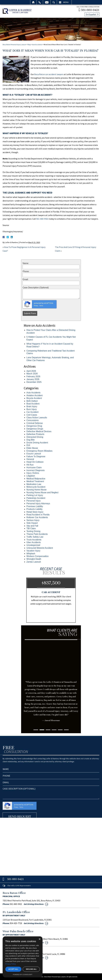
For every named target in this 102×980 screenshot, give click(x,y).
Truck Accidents (34, 539)
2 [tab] (42, 729)
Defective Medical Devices (39, 431)
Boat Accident (33, 403)
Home (33, 2)
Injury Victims (33, 473)
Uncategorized (33, 545)
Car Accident (32, 412)
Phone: (26, 271)
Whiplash (31, 553)
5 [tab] (60, 729)
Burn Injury (32, 409)
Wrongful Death (34, 559)
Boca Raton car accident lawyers (49, 74)
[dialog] (23, 957)
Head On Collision (35, 462)
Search (54, 2)
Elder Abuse (32, 448)
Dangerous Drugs (35, 428)
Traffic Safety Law (35, 536)
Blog (29, 44)
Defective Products (35, 434)
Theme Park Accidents (37, 534)
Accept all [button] (13, 969)
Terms (41, 305)
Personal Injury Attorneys (38, 503)
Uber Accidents (34, 542)
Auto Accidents (37, 44)
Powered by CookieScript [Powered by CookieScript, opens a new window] (23, 974)
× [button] (40, 939)
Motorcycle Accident (36, 486)
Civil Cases (32, 414)
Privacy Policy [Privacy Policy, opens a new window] (11, 964)
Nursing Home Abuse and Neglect (42, 492)
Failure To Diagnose (36, 456)
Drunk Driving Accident (37, 442)
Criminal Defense (35, 423)
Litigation (31, 475)
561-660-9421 (91, 10)
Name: (26, 263)
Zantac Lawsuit (34, 561)
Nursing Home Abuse (36, 489)
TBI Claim (31, 528)
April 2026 (31, 370)
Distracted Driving (35, 437)
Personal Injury (34, 500)
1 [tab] (36, 729)
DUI (28, 445)
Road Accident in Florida (38, 514)
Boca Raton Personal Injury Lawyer (14, 44)
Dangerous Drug (34, 426)
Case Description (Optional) (36, 287)
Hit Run (30, 464)
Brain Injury (32, 406)
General (30, 459)
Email (47, 2)
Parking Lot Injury (35, 495)
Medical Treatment (35, 481)
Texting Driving (33, 531)
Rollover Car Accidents (37, 517)
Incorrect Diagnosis (36, 470)
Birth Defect (32, 400)
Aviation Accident (35, 395)
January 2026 (33, 379)
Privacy (36, 305)
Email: (25, 279)
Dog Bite (30, 439)
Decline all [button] (31, 969)
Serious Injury (33, 520)
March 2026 (32, 373)
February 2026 (33, 376)
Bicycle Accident (34, 398)
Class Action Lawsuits (37, 417)
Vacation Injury (33, 550)
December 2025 (34, 382)
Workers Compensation (38, 556)
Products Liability (34, 509)
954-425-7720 (16, 923)
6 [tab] (66, 729)
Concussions (33, 420)
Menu (66, 2)
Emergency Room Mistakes (39, 450)
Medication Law (34, 484)
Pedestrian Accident (36, 498)
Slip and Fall (32, 525)
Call (40, 2)
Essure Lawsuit (34, 453)
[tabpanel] (51, 686)
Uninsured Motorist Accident (40, 548)
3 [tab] (48, 729)
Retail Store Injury (35, 511)
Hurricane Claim (34, 467)
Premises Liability (35, 506)
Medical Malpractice (36, 478)
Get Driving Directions (34, 903)
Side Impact (32, 522)
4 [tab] (54, 729)
